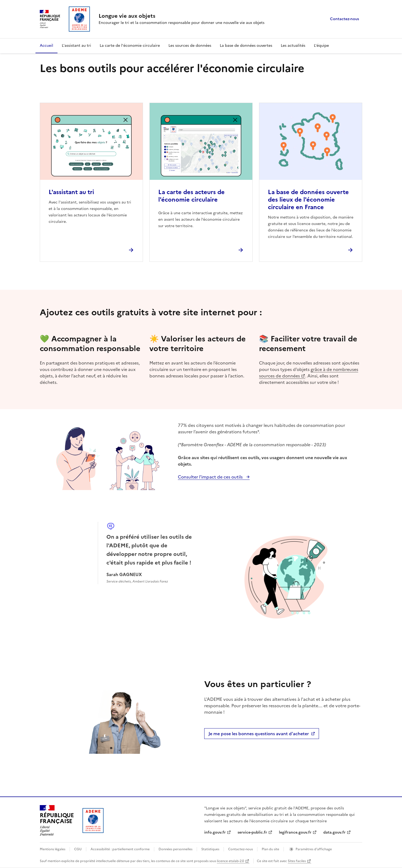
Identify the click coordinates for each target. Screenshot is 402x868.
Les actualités (293, 46)
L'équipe (321, 46)
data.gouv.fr (334, 832)
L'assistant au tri (76, 46)
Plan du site (270, 849)
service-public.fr (252, 832)
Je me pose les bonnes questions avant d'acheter (263, 735)
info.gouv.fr (215, 832)
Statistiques (210, 849)
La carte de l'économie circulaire (130, 46)
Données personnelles (175, 849)
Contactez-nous (344, 19)
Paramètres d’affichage (314, 849)
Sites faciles (297, 861)
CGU (78, 849)
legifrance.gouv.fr (295, 832)
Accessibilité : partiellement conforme (120, 849)
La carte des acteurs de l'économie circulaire (191, 196)
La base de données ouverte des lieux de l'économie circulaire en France (308, 200)
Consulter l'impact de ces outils (211, 477)
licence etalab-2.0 (230, 861)
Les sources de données (190, 46)
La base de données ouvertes (246, 46)
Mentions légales (53, 849)
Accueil (46, 46)
